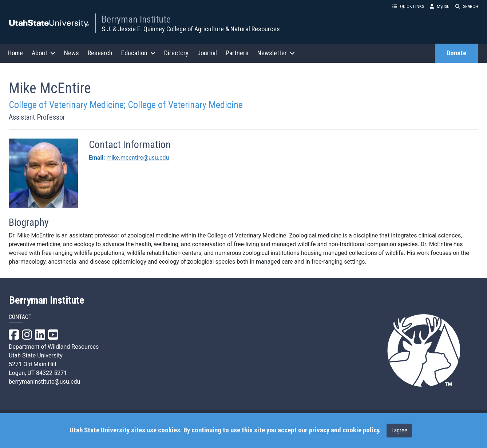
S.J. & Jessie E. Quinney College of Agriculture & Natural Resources (191, 29)
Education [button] (138, 53)
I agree (399, 430)
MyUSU (440, 6)
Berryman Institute (136, 19)
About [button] (43, 53)
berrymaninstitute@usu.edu (44, 382)
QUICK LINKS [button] (408, 6)
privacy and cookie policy (344, 430)
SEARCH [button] (467, 6)
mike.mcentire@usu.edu (138, 158)
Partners (237, 53)
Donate (456, 53)
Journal (207, 53)
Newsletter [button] (276, 53)
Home (15, 53)
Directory (176, 53)
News (72, 53)
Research (100, 53)
